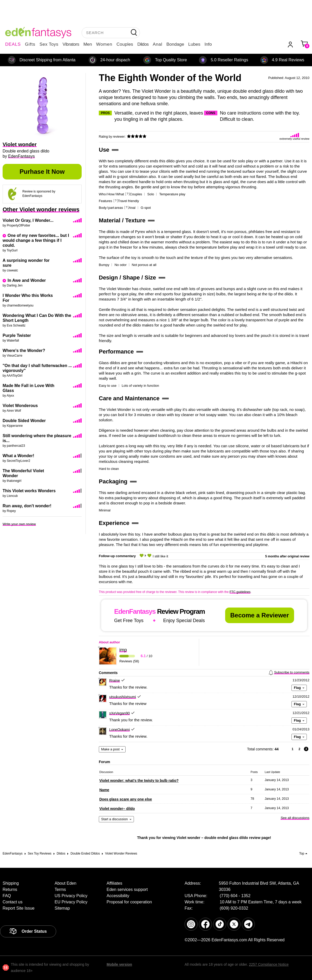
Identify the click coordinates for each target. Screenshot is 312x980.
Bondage (175, 44)
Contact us (12, 902)
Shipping (11, 883)
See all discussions (295, 818)
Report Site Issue (19, 908)
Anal (158, 44)
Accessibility (118, 896)
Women (104, 44)
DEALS (13, 44)
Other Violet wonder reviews (41, 209)
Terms (60, 889)
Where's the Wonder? (24, 351)
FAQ (7, 896)
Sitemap (62, 908)
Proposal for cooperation (129, 902)
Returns (10, 889)
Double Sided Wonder (24, 421)
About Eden (66, 883)
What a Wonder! (18, 456)
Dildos (143, 44)
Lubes (194, 44)
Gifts (30, 44)
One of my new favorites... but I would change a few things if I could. (36, 240)
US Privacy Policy (71, 896)
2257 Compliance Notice (269, 964)
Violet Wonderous (20, 406)
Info (208, 44)
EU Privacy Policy (71, 902)
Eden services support (127, 889)
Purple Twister (17, 335)
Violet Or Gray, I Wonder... (28, 220)
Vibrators (71, 44)
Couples (125, 44)
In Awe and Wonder (27, 280)
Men (88, 44)
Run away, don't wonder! (27, 506)
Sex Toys (49, 44)
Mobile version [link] (119, 964)
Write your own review (19, 524)
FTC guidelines (240, 592)
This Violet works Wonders (29, 491)
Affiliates (114, 883)
